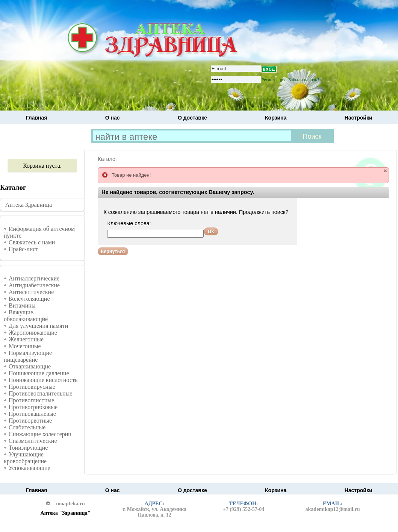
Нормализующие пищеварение (28, 356)
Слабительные (27, 427)
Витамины (22, 305)
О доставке (192, 118)
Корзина (276, 118)
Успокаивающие (30, 468)
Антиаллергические (34, 278)
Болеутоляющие (29, 299)
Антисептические (31, 292)
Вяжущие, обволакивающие (26, 316)
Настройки (359, 118)
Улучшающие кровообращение (25, 458)
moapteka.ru (70, 504)
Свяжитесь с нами (32, 242)
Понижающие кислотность (43, 380)
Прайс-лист (23, 249)
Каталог (107, 159)
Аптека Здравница (29, 205)
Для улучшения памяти (38, 326)
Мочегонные (25, 346)
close (385, 171)
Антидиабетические (34, 285)
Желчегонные (26, 339)
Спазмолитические (33, 441)
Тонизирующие (28, 448)
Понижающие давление (39, 373)
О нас (113, 118)
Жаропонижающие (33, 333)
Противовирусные (32, 387)
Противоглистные (31, 400)
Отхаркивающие (30, 366)
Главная (37, 118)
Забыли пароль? (304, 80)
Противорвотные (30, 421)
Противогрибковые (33, 407)
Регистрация (274, 80)
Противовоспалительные (40, 393)
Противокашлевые (32, 414)
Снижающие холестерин (40, 434)
